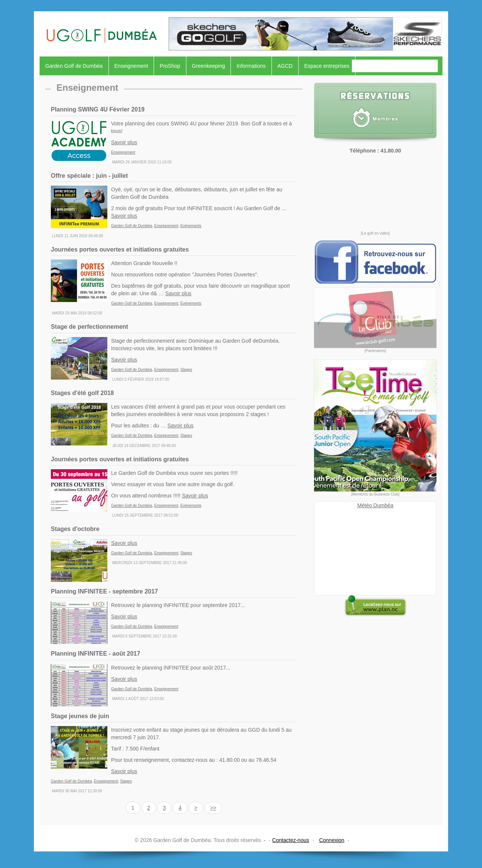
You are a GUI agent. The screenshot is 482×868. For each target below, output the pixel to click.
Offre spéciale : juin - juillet (89, 176)
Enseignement (131, 66)
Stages (186, 370)
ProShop (170, 66)
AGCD (285, 66)
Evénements (191, 226)
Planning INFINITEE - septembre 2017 (104, 591)
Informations (251, 66)
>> (213, 808)
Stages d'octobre (75, 529)
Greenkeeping (209, 66)
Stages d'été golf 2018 (82, 393)
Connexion (332, 840)
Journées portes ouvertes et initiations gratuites (120, 249)
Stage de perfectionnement (89, 327)
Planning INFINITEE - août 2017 (95, 654)
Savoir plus (124, 142)
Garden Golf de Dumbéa (74, 66)
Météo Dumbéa (375, 505)
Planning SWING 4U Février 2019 (98, 109)
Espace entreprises (327, 66)
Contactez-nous (291, 840)
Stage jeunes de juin (80, 716)
